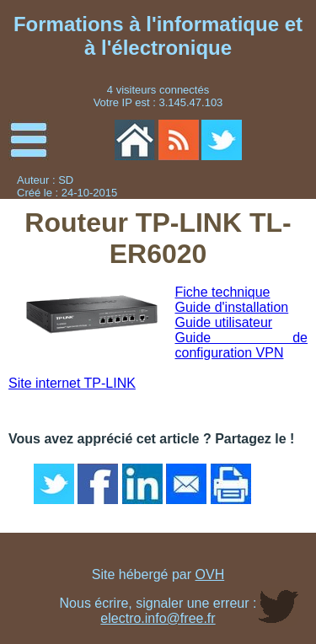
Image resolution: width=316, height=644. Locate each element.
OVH (210, 574)
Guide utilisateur (224, 322)
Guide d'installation (232, 307)
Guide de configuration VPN (242, 345)
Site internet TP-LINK (72, 383)
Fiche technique (223, 292)
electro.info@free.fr (158, 618)
